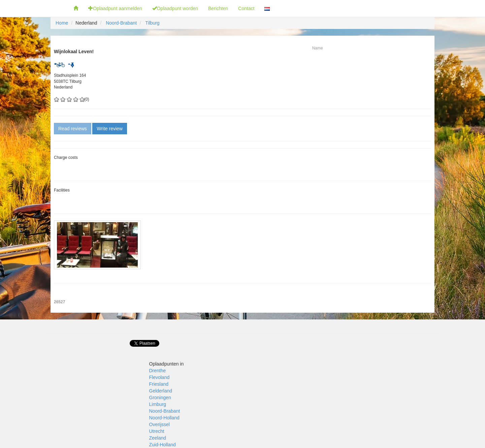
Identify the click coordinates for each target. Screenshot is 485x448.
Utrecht (157, 431)
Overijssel (159, 424)
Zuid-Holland (163, 445)
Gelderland (161, 391)
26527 (59, 302)
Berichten (218, 8)
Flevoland (159, 377)
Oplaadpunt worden (175, 8)
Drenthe (158, 371)
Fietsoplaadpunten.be (34, 8)
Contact (246, 8)
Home (62, 23)
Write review (110, 129)
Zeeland (158, 438)
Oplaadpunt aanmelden (115, 8)
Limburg (158, 404)
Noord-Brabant (121, 23)
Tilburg (152, 23)
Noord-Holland (164, 418)
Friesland (159, 384)
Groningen (160, 398)
